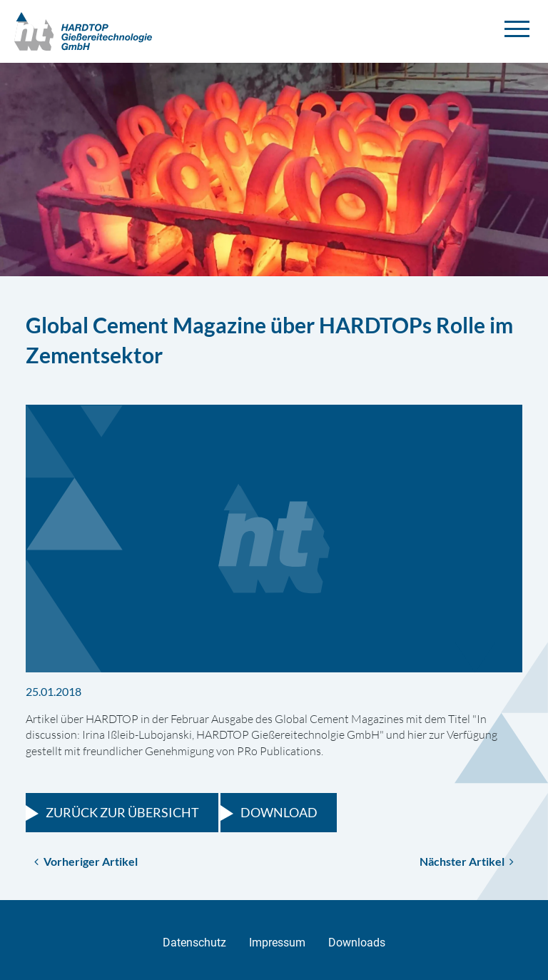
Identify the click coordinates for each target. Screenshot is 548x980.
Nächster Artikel (467, 861)
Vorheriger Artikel (86, 861)
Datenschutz (194, 943)
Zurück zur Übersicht (122, 812)
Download (279, 812)
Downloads (357, 943)
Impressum (277, 943)
